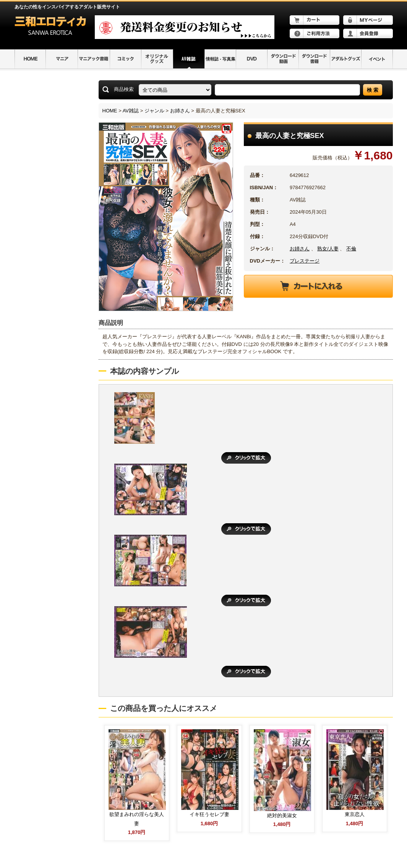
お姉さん (180, 111)
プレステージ (305, 261)
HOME (110, 111)
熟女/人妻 (328, 249)
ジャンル (154, 111)
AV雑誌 (131, 111)
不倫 (351, 249)
